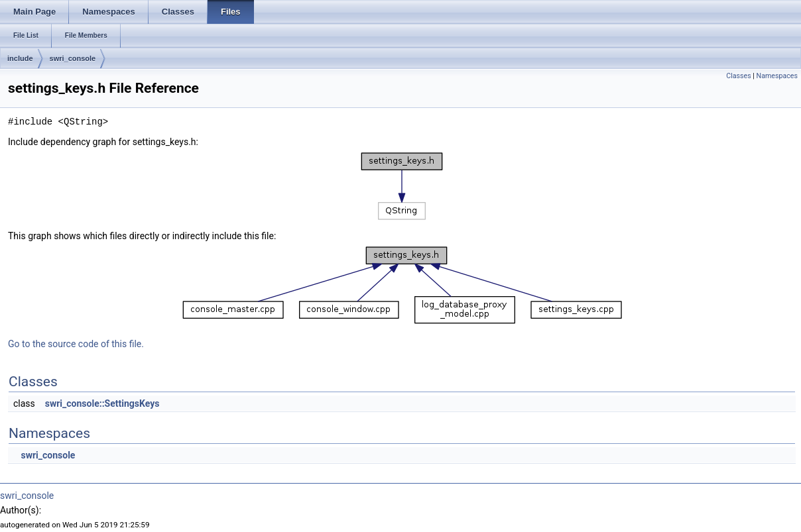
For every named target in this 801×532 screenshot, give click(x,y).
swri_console (73, 58)
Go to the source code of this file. (76, 344)
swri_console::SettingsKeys (102, 403)
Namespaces (777, 76)
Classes (738, 76)
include (20, 58)
